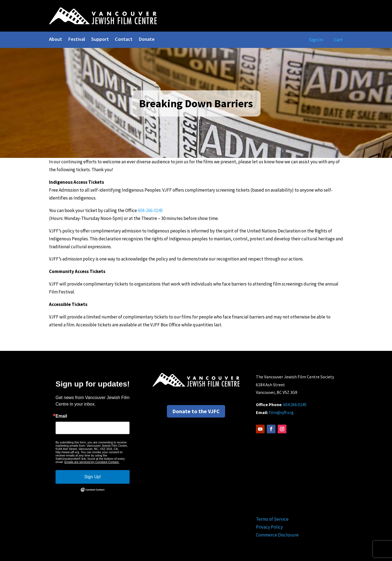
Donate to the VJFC (196, 411)
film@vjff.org (281, 412)
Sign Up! (93, 477)
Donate (147, 40)
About (56, 40)
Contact (124, 40)
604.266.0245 (295, 404)
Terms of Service (272, 519)
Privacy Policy (269, 527)
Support (100, 40)
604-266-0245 (150, 210)
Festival (77, 40)
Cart (338, 40)
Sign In (315, 40)
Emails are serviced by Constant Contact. (92, 462)
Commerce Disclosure (277, 535)
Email (61, 416)
